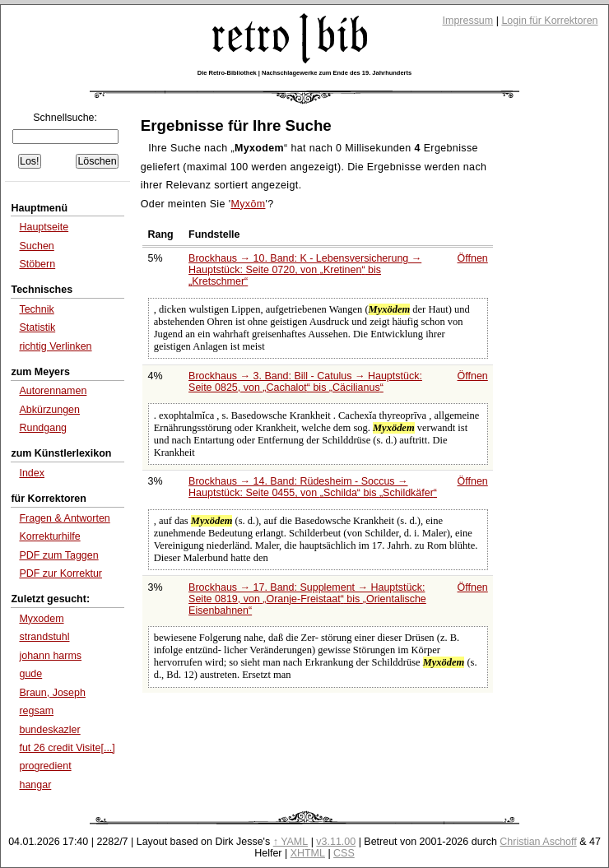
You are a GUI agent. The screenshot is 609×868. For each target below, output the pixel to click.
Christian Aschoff (538, 842)
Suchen (36, 246)
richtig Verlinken (55, 346)
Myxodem (41, 619)
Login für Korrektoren (549, 21)
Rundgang (43, 428)
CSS (344, 853)
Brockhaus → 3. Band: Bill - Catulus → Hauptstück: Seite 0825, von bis (305, 382)
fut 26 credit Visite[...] (67, 748)
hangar (35, 785)
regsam (36, 711)
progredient (45, 766)
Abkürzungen (49, 410)
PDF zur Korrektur (60, 573)
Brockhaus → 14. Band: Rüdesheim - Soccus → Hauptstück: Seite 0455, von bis (313, 487)
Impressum (468, 21)
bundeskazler (49, 730)
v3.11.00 (336, 842)
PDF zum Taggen (58, 555)
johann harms (50, 656)
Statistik (37, 327)
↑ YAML (291, 842)
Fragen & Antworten (64, 518)
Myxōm (248, 204)
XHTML (308, 853)
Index (32, 473)
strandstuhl (44, 637)
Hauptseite (44, 227)
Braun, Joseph (52, 693)
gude (30, 674)
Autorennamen (53, 391)
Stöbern (37, 264)
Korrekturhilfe (49, 536)
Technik (36, 309)
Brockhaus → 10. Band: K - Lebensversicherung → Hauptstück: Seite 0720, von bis (305, 270)
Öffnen (473, 258)
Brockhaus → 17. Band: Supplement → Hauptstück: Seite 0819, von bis (307, 599)
